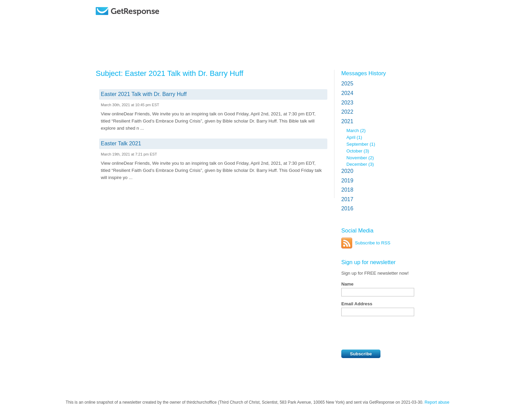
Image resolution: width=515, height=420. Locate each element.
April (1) (354, 137)
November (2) (360, 158)
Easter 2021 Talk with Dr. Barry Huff (144, 94)
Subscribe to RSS (373, 243)
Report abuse (437, 402)
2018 (347, 190)
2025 (347, 84)
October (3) (358, 151)
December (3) (360, 164)
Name (347, 284)
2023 (347, 103)
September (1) (361, 144)
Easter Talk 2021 (121, 143)
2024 (347, 93)
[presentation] (393, 333)
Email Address (357, 304)
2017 (347, 199)
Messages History (364, 73)
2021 (347, 121)
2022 (347, 112)
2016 (347, 208)
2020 (347, 171)
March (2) (356, 131)
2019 (347, 181)
